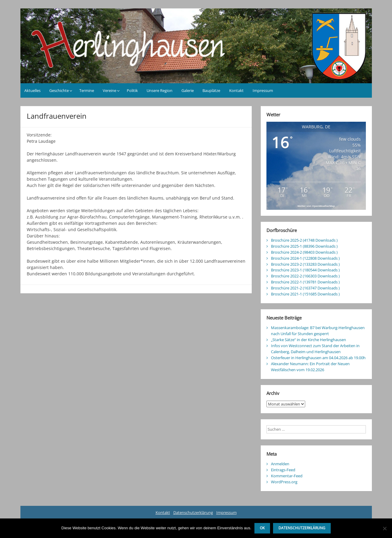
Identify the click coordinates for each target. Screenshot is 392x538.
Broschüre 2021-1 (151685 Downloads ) (305, 294)
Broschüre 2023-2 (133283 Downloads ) (305, 264)
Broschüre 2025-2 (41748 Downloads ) (304, 240)
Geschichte (59, 90)
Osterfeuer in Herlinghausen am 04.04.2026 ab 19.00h (318, 358)
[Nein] (384, 528)
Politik (132, 90)
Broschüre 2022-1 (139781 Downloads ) (305, 282)
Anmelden (280, 464)
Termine (87, 90)
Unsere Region (160, 90)
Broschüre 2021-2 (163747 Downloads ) (305, 288)
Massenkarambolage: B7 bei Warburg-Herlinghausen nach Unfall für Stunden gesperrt (318, 331)
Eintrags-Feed (283, 470)
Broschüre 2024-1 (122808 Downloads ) (305, 258)
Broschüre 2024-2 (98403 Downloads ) (304, 252)
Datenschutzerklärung (193, 512)
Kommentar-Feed (287, 476)
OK (262, 528)
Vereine (109, 90)
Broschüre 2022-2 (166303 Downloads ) (305, 276)
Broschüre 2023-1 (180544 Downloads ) (305, 270)
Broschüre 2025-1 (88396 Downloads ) (304, 246)
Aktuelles (32, 90)
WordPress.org (284, 482)
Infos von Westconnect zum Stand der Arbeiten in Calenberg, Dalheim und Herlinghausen (315, 349)
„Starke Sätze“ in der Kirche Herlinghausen (308, 340)
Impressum (263, 90)
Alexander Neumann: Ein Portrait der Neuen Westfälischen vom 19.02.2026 (310, 367)
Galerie (188, 90)
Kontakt (236, 90)
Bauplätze (211, 90)
